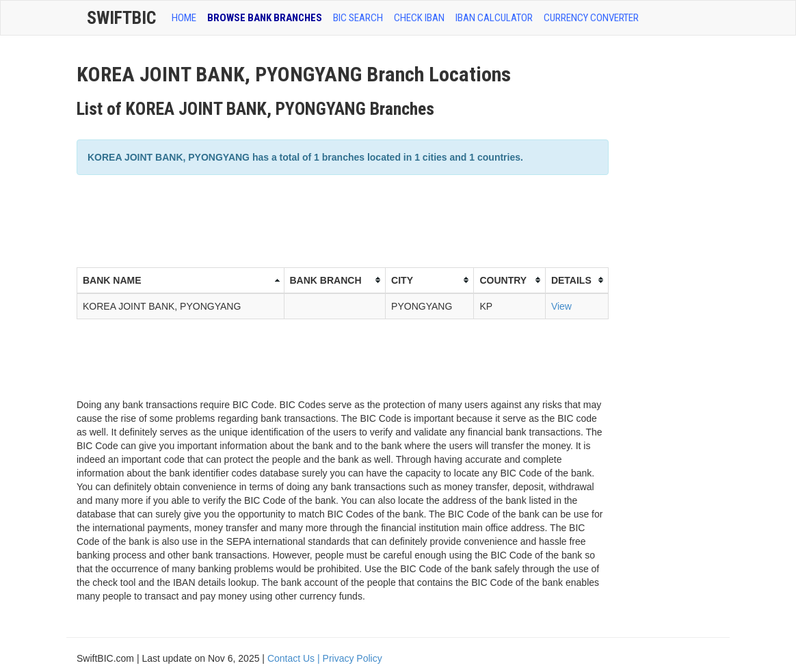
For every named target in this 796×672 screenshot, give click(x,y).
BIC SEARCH (358, 18)
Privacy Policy (353, 658)
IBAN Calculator (494, 18)
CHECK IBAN (419, 18)
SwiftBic (121, 18)
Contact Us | (295, 658)
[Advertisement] (326, 219)
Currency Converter (591, 18)
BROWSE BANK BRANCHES (265, 18)
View (561, 306)
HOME (184, 18)
